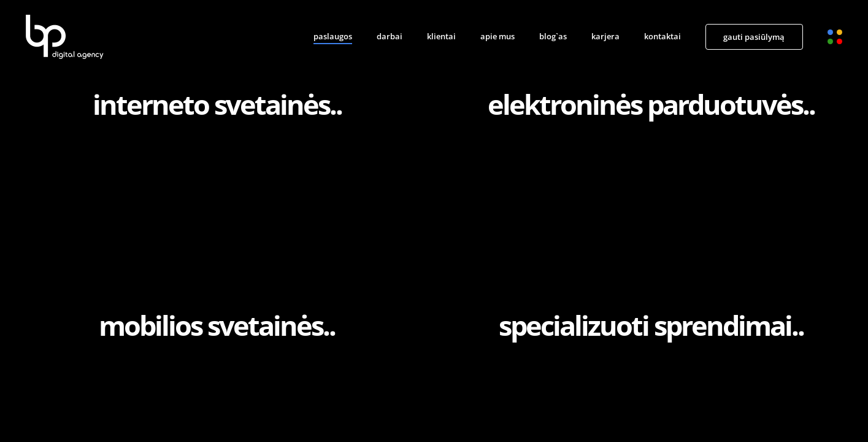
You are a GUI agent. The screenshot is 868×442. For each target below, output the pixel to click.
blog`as (553, 36)
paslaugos (333, 36)
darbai (390, 36)
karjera (605, 36)
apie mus (497, 36)
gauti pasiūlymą (754, 37)
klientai (441, 36)
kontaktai (663, 36)
